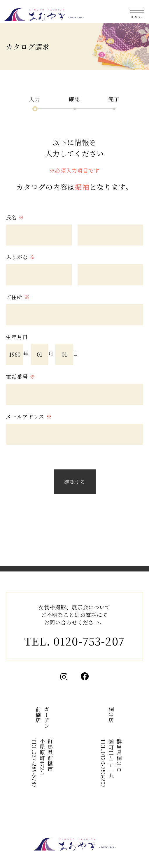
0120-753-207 (89, 641)
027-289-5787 (34, 770)
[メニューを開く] (137, 12)
